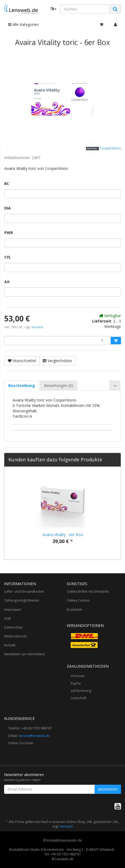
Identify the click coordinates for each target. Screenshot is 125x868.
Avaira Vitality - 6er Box (63, 535)
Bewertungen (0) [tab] (59, 385)
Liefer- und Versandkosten (24, 591)
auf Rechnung (81, 691)
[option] (62, 513)
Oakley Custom (78, 600)
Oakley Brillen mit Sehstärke (88, 591)
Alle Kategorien (23, 24)
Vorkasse (78, 676)
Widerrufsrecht (15, 636)
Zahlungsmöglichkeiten (22, 600)
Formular (27, 743)
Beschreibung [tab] (22, 385)
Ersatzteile (74, 610)
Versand (37, 327)
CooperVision (103, 149)
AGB (7, 618)
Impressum (13, 610)
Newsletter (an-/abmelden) (24, 654)
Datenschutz (13, 627)
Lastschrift (78, 698)
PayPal (76, 683)
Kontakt (10, 645)
